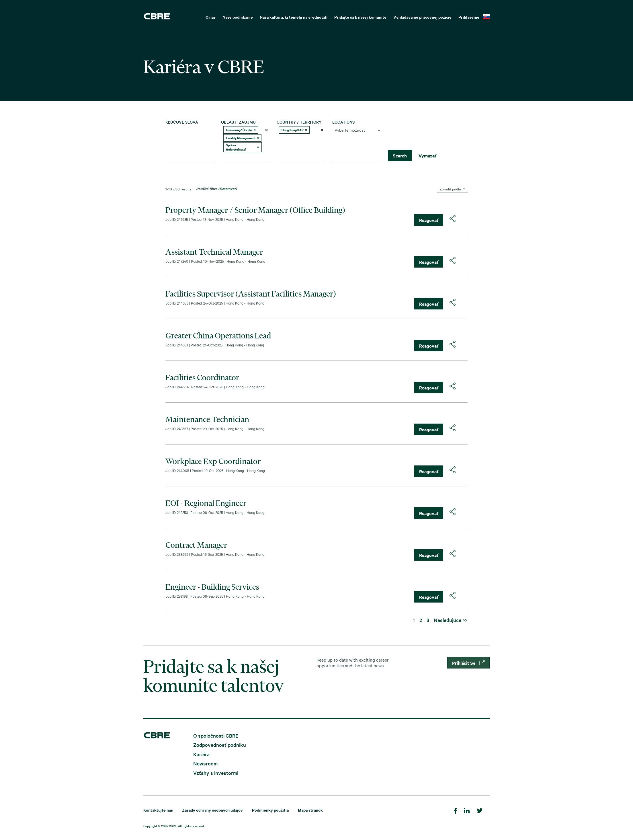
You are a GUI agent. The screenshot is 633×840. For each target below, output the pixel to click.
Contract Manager (196, 545)
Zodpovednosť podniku (220, 745)
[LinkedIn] (467, 810)
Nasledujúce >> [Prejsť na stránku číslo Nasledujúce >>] (451, 620)
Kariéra (201, 754)
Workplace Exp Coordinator (213, 461)
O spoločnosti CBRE (216, 735)
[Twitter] (480, 810)
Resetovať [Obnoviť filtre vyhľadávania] (228, 188)
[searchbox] (243, 157)
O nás (211, 17)
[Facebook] (456, 810)
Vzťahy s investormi (216, 772)
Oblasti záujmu (238, 122)
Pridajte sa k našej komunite (360, 17)
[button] (255, 130)
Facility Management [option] (242, 138)
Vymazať (427, 155)
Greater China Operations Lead (218, 336)
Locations (343, 122)
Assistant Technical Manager (214, 252)
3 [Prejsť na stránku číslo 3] (428, 620)
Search (400, 155)
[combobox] (245, 143)
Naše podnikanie (238, 17)
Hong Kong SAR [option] (294, 130)
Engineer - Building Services (212, 587)
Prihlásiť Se (468, 663)
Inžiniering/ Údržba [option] (241, 130)
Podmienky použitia (270, 810)
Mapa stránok (310, 810)
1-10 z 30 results (178, 189)
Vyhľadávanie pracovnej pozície (422, 17)
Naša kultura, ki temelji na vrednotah (294, 17)
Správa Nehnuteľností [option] (243, 147)
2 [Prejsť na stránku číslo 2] (421, 620)
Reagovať (429, 220)
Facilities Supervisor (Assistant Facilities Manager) (251, 294)
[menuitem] (211, 16)
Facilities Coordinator (202, 377)
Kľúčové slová (182, 122)
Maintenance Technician (207, 419)
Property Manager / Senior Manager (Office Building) (255, 210)
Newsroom (205, 763)
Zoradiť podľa (450, 189)
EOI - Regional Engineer (206, 503)
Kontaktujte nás (158, 810)
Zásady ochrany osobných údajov (212, 810)
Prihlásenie (469, 17)
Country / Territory (299, 122)
